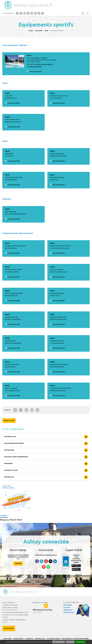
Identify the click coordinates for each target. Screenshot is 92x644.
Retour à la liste (9, 421)
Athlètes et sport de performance (16, 457)
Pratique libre (9, 450)
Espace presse (7, 639)
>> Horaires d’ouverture (34, 67)
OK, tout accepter (59, 642)
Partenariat (8, 464)
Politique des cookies (53, 639)
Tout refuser (70, 642)
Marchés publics (18, 639)
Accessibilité (29, 639)
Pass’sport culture (11, 470)
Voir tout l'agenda (8, 488)
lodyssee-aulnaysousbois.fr (44, 64)
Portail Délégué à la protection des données (75, 639)
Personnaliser (80, 642)
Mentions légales (40, 639)
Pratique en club (10, 437)
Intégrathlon (9, 477)
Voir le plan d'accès (35, 72)
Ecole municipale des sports (14, 443)
